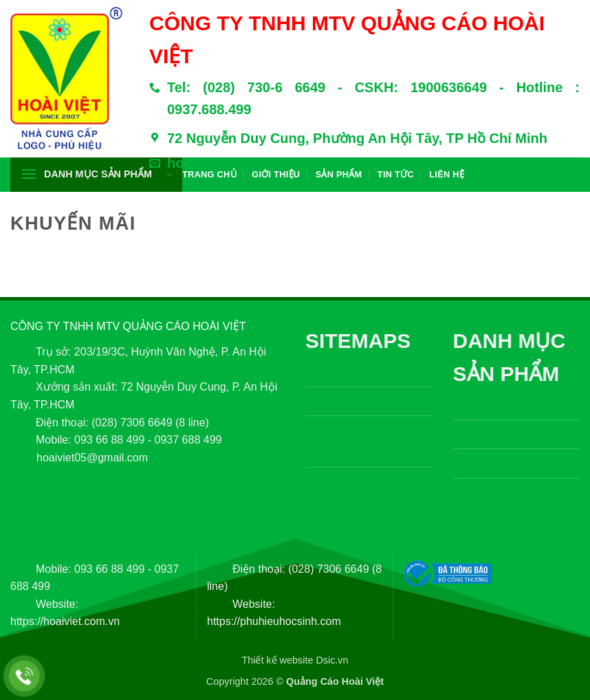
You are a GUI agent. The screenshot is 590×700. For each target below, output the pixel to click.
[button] (96, 175)
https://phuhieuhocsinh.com (274, 621)
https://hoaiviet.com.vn (65, 621)
